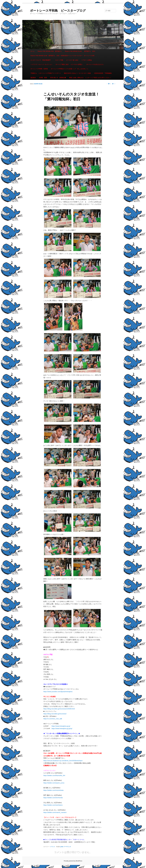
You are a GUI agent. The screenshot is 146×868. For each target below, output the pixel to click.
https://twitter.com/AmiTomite (53, 798)
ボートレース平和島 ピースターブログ (58, 11)
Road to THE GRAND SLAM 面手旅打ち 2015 (80, 51)
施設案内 (33, 78)
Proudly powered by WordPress (73, 861)
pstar (62, 847)
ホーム (32, 51)
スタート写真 (59, 60)
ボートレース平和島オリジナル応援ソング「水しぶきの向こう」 (70, 69)
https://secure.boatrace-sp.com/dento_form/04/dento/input (63, 761)
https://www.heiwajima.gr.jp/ (61, 726)
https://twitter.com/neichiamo (53, 805)
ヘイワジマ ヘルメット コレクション (41, 64)
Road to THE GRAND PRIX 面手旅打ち (50, 51)
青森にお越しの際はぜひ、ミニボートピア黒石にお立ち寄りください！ (90, 78)
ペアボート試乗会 (87, 60)
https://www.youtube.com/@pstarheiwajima (58, 692)
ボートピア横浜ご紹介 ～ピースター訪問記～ (69, 64)
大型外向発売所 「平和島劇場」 (103, 73)
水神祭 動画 (43, 78)
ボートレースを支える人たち (95, 64)
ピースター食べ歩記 (72, 60)
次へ (114, 84)
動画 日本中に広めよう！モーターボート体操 (77, 73)
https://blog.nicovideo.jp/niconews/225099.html (59, 709)
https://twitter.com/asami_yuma (54, 783)
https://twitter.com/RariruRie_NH (54, 775)
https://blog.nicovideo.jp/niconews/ (55, 714)
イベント (53, 847)
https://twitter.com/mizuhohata (53, 790)
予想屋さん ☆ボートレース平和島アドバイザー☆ (46, 73)
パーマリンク (67, 847)
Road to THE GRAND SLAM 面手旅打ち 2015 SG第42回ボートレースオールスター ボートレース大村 (62, 56)
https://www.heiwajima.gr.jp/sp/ (62, 728)
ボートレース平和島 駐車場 (39, 69)
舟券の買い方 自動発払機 (58, 78)
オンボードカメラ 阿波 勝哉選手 (41, 60)
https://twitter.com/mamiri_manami (55, 812)
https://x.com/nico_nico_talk (53, 719)
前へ (108, 84)
